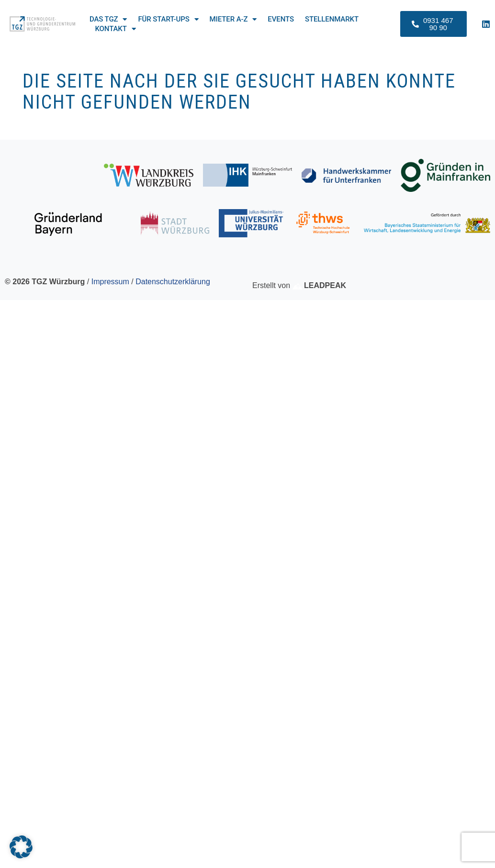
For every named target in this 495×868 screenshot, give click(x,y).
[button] (21, 847)
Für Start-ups (168, 19)
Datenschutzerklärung (173, 282)
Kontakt (115, 29)
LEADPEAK (319, 285)
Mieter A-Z (233, 19)
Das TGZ (108, 19)
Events (281, 19)
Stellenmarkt (332, 19)
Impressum (110, 282)
